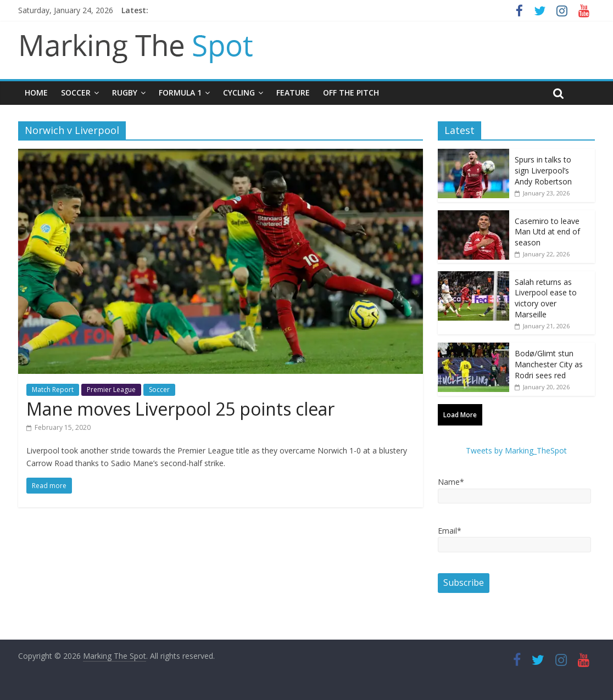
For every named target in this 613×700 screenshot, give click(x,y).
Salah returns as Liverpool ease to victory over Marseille (546, 298)
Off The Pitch (351, 93)
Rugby (125, 93)
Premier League (111, 390)
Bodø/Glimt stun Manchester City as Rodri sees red (549, 364)
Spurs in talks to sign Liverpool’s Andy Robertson (543, 170)
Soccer (76, 93)
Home (36, 93)
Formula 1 (180, 93)
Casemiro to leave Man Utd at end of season (547, 232)
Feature (293, 93)
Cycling (239, 93)
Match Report (53, 390)
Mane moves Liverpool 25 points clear (180, 409)
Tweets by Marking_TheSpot (516, 450)
